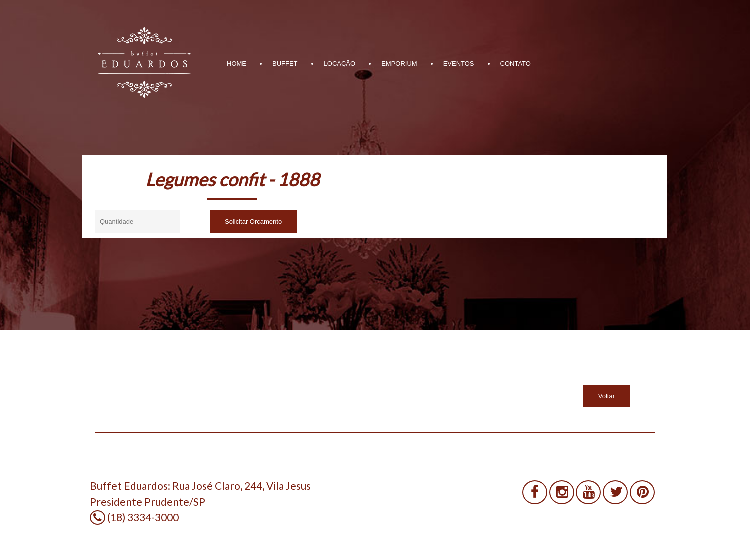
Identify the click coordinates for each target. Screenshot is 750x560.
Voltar (607, 396)
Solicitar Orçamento (253, 222)
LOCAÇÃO (340, 64)
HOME (237, 64)
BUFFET (285, 64)
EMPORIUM (399, 64)
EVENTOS (459, 64)
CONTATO (516, 64)
